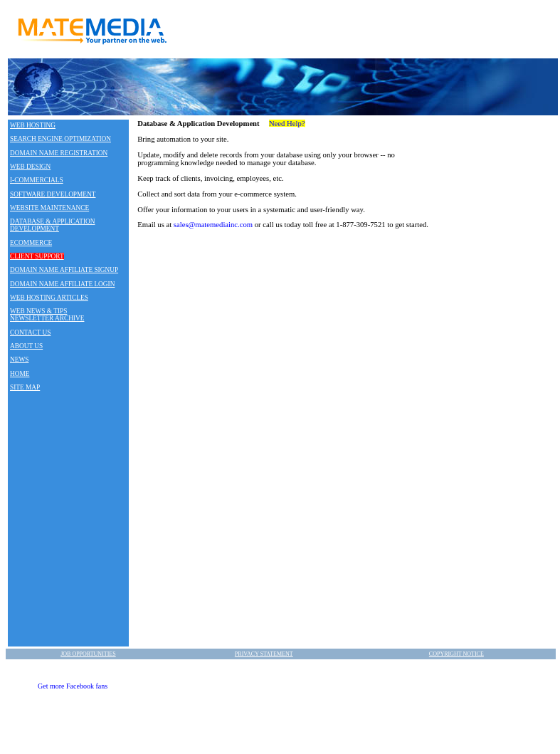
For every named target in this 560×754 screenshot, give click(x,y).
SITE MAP (25, 387)
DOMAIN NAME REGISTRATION (59, 153)
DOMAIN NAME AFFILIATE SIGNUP (64, 270)
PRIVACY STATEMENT (264, 654)
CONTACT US (30, 333)
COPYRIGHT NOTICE (456, 654)
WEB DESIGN (30, 167)
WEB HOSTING (33, 125)
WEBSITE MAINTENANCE (49, 208)
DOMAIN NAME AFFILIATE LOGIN (62, 284)
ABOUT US (26, 346)
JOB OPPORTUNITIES (88, 654)
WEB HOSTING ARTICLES (49, 298)
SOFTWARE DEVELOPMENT (53, 194)
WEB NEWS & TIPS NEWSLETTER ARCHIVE (47, 315)
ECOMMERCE (31, 243)
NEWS (19, 360)
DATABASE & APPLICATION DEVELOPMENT (53, 225)
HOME (20, 374)
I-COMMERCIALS (37, 180)
